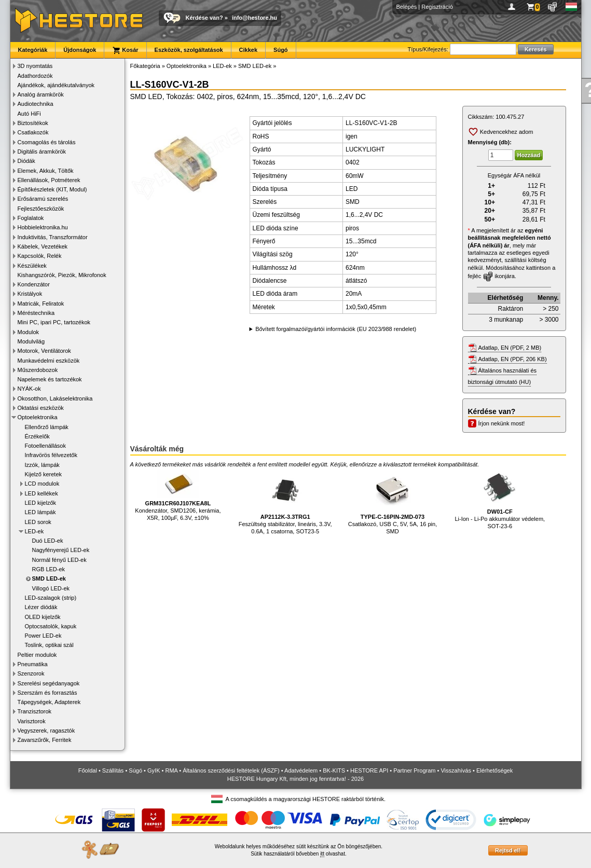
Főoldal (88, 770)
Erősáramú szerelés (43, 199)
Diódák (26, 161)
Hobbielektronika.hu (43, 227)
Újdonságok (80, 50)
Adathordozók (35, 76)
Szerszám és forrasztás (47, 693)
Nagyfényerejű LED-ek (61, 550)
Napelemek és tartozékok (50, 379)
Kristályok (30, 294)
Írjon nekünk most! (502, 423)
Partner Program (414, 770)
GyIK (154, 770)
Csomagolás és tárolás (47, 142)
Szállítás (113, 770)
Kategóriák (33, 50)
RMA (171, 770)
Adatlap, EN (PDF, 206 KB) (513, 359)
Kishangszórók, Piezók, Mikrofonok (62, 275)
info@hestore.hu (255, 18)
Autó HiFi (29, 114)
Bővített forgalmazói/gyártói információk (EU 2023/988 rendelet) (336, 329)
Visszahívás (456, 770)
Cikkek (248, 50)
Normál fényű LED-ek (59, 560)
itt (322, 854)
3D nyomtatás (35, 66)
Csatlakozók (33, 132)
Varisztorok (32, 721)
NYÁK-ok (29, 389)
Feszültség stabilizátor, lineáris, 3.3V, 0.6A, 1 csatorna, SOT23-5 (285, 502)
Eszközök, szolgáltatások (189, 50)
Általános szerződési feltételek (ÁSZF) (231, 770)
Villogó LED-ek (51, 588)
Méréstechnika (36, 313)
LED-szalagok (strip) (51, 598)
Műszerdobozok (38, 370)
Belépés (407, 7)
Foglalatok (31, 218)
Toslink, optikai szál (49, 645)
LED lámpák (40, 512)
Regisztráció (437, 7)
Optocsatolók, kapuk (51, 626)
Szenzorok (31, 673)
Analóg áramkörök (41, 94)
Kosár (125, 50)
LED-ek (35, 531)
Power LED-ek (43, 636)
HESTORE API (369, 770)
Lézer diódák (41, 607)
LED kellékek (42, 493)
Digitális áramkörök (42, 151)
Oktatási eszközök (41, 408)
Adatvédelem (301, 770)
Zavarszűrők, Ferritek (45, 740)
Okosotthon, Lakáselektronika (55, 398)
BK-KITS (334, 770)
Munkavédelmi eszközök (49, 361)
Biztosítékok (33, 123)
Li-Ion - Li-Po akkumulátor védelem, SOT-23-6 (500, 499)
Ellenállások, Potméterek (49, 180)
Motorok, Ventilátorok (44, 351)
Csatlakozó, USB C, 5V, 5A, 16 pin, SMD (393, 502)
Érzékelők (37, 436)
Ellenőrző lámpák (47, 427)
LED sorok (38, 522)
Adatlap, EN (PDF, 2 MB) (510, 348)
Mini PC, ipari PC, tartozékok (54, 322)
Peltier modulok (37, 655)
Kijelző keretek (44, 474)
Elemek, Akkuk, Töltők (46, 171)
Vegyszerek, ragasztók (46, 731)
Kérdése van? (204, 18)
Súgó (281, 50)
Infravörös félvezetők (51, 455)
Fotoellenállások (46, 446)
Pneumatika (33, 664)
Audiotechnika (36, 104)
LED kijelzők (41, 503)
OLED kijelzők (43, 617)
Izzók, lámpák (42, 465)
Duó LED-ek (48, 541)
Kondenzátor (34, 284)
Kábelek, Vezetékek (43, 246)
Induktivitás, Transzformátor (53, 237)
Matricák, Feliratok (41, 304)
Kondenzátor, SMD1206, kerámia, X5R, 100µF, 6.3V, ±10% (178, 495)
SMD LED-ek (49, 578)
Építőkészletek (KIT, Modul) (52, 189)
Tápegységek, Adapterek (49, 702)
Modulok (29, 332)
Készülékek (32, 266)
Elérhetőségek (494, 770)
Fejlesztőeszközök (41, 209)
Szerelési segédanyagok (49, 683)
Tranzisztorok (35, 711)
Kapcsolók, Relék (40, 256)
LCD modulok (42, 484)
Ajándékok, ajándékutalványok (56, 85)
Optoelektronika (38, 417)
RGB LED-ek (49, 569)
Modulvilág (31, 341)
